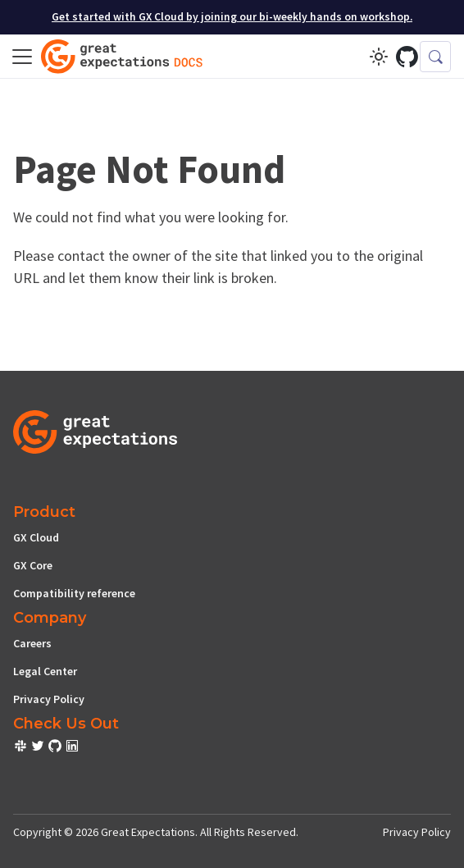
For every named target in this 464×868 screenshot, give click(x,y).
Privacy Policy (49, 699)
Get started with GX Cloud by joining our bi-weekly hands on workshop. (232, 17)
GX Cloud (36, 537)
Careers (32, 643)
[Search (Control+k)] (435, 57)
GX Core (33, 565)
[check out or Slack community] (22, 748)
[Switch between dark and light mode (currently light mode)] (379, 57)
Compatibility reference (74, 593)
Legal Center (45, 671)
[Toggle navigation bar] (22, 57)
